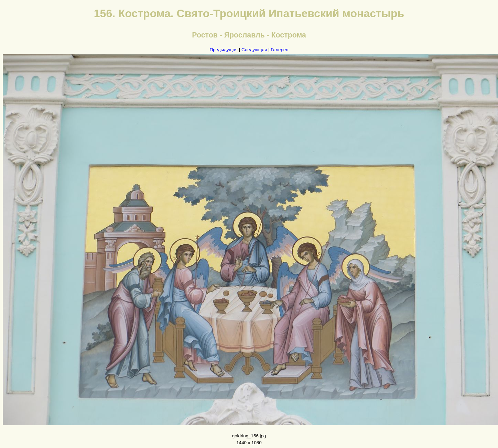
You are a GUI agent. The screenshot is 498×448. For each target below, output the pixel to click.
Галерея (279, 50)
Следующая (254, 50)
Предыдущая (224, 50)
